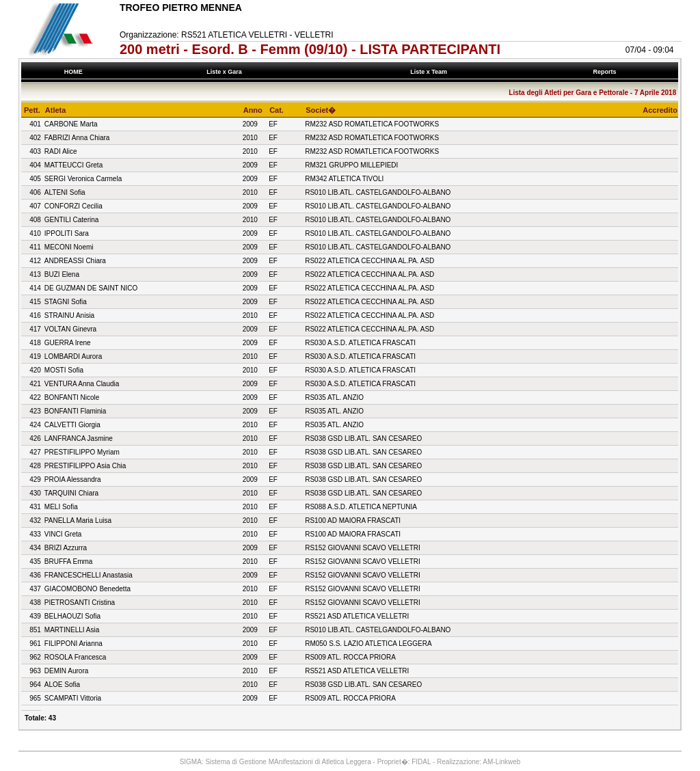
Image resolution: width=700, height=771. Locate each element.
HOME (73, 72)
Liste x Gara (226, 72)
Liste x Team (431, 72)
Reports (606, 72)
